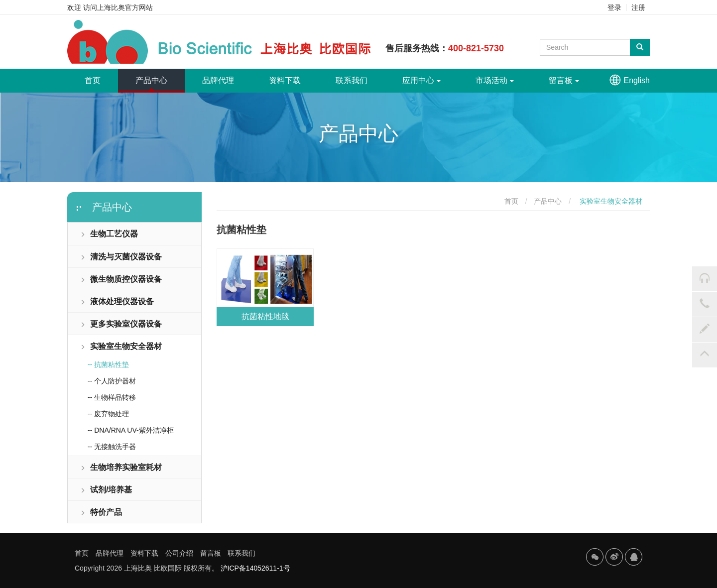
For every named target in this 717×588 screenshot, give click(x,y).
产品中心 (151, 80)
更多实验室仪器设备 (121, 324)
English (637, 80)
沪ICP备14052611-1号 (255, 568)
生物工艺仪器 (109, 234)
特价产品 (101, 512)
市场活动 (495, 80)
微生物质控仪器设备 (121, 279)
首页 (101, 77)
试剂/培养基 (106, 490)
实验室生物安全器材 (121, 346)
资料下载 (285, 80)
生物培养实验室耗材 (121, 467)
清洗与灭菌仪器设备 (121, 257)
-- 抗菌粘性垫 (108, 364)
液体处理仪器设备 (117, 301)
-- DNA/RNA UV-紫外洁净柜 (131, 430)
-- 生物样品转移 (112, 397)
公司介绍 (179, 553)
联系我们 (352, 80)
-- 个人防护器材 (112, 381)
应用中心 (421, 80)
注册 (638, 7)
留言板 (564, 80)
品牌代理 (218, 80)
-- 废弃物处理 (108, 414)
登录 (614, 7)
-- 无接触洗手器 (112, 447)
